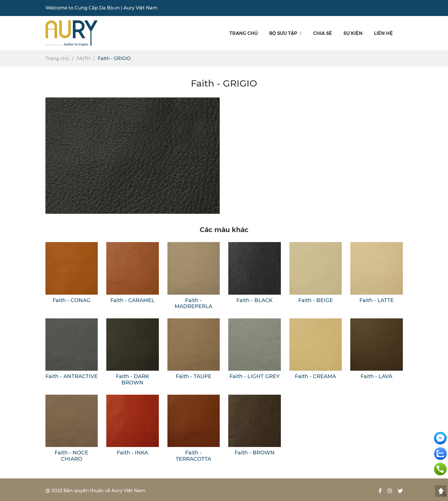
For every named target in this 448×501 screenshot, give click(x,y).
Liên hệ (383, 33)
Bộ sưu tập (285, 33)
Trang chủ (244, 33)
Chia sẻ (323, 33)
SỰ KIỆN (353, 33)
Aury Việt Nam (140, 8)
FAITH (83, 58)
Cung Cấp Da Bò (94, 8)
